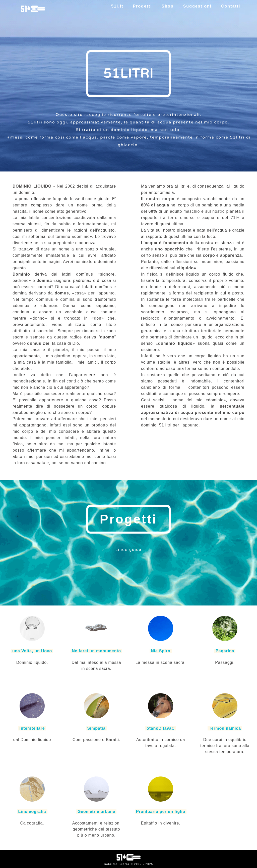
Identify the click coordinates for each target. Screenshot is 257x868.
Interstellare (32, 728)
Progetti (142, 6)
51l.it (117, 6)
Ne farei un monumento (96, 651)
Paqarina (225, 651)
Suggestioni (197, 6)
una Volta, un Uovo (32, 651)
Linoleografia (32, 812)
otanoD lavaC (161, 728)
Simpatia (96, 728)
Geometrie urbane (96, 812)
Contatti (231, 6)
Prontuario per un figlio (161, 812)
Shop (168, 6)
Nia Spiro (161, 651)
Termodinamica (225, 728)
